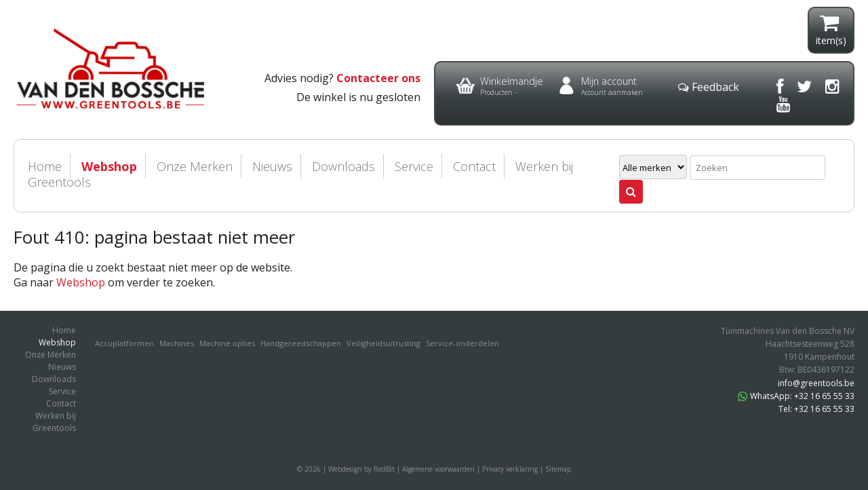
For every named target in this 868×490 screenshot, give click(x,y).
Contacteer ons (378, 78)
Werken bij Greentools (54, 422)
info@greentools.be (816, 383)
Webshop (109, 166)
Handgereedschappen (301, 343)
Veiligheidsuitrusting (383, 343)
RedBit (384, 469)
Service (414, 166)
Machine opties (227, 343)
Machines (177, 343)
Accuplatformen (124, 343)
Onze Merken (195, 166)
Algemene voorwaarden (438, 469)
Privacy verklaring (510, 469)
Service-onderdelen (462, 343)
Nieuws (272, 166)
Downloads (343, 166)
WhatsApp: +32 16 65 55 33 (796, 396)
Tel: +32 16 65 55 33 (816, 409)
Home (64, 330)
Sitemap (558, 469)
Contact (474, 166)
